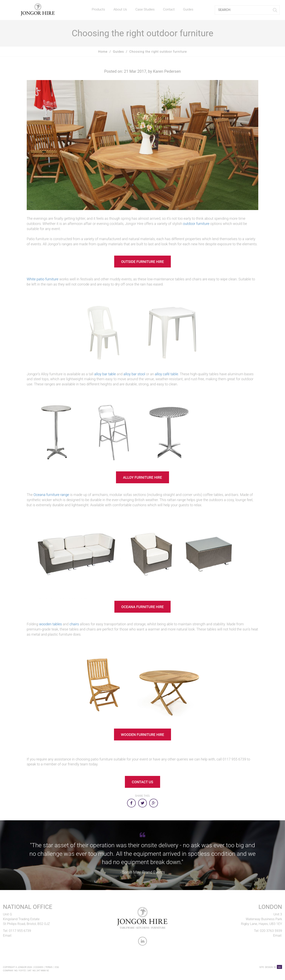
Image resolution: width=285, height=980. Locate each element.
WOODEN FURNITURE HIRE (143, 735)
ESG (57, 967)
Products (98, 9)
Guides (188, 9)
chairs (74, 624)
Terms (49, 967)
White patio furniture (43, 279)
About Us (120, 9)
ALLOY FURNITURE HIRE (142, 477)
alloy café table (166, 374)
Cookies (39, 967)
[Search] (246, 10)
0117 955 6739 (20, 931)
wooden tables (50, 624)
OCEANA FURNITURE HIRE (142, 607)
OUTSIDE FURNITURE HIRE (142, 262)
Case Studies (145, 9)
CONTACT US (142, 782)
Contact (169, 9)
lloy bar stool (135, 374)
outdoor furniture (197, 224)
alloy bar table (105, 374)
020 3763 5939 (271, 931)
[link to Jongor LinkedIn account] (142, 942)
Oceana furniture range (51, 495)
